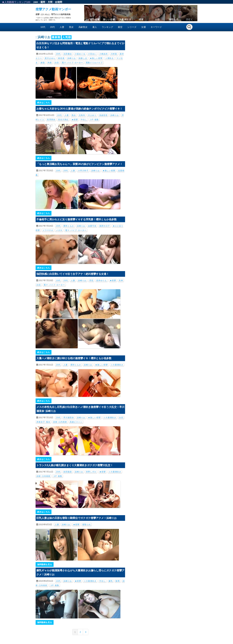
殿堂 (120, 27)
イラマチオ (48, 230)
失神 (121, 280)
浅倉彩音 (103, 115)
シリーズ (132, 27)
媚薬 (43, 63)
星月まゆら (50, 58)
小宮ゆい (92, 54)
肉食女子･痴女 (43, 422)
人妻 (62, 27)
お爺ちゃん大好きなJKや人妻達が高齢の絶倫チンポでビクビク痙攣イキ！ (79, 109)
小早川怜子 (83, 171)
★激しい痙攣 (96, 58)
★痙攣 (75, 120)
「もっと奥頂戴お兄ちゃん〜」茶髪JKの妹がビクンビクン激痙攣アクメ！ (79, 164)
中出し (84, 120)
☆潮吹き (110, 58)
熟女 (71, 27)
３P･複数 (94, 120)
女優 (144, 27)
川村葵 (114, 54)
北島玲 (82, 115)
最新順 (56, 37)
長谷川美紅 (63, 120)
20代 (53, 27)
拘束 (50, 63)
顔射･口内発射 (60, 422)
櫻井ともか (69, 226)
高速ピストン (76, 422)
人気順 (67, 37)
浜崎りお (72, 58)
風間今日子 (105, 226)
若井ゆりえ (102, 280)
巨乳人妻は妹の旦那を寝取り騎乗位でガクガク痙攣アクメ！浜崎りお (77, 518)
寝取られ (87, 525)
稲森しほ (83, 58)
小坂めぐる (80, 54)
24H (36, 2)
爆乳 (111, 581)
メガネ (59, 230)
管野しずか (91, 472)
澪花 (91, 280)
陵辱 (118, 581)
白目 (57, 63)
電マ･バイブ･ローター (72, 63)
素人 (95, 27)
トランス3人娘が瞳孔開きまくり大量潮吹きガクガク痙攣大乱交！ (75, 465)
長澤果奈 (51, 120)
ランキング (107, 27)
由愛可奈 (92, 226)
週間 (43, 2)
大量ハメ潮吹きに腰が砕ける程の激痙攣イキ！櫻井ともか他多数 (74, 358)
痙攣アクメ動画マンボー (53, 9)
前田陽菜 (68, 472)
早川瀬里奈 (69, 418)
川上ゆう (92, 115)
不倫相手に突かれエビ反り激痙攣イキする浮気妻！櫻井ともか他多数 (77, 219)
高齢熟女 (83, 27)
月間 (50, 2)
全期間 (58, 2)
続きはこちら (44, 103)
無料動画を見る (45, 564)
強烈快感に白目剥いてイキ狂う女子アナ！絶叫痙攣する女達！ (73, 274)
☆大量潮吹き (117, 365)
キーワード (156, 27)
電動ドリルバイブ (94, 63)
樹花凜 (61, 58)
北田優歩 (68, 54)
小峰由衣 (104, 54)
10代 (43, 27)
